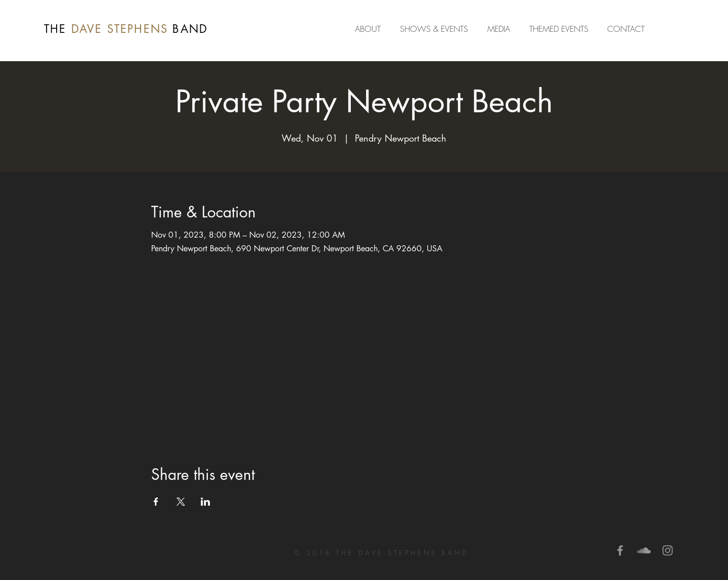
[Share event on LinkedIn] (206, 502)
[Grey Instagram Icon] (668, 550)
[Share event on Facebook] (156, 502)
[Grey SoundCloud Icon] (644, 550)
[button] (501, 29)
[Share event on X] (181, 502)
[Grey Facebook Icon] (620, 550)
